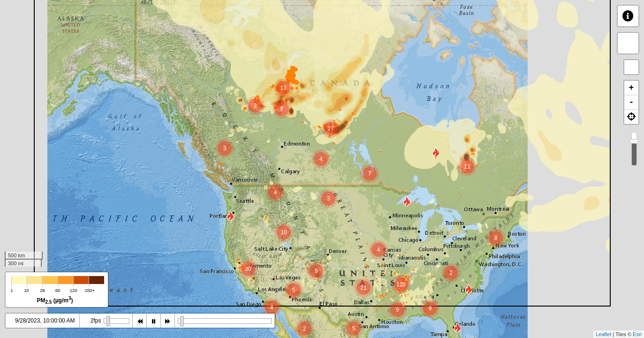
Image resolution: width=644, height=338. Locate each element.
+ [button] (632, 88)
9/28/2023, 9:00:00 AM (43, 321)
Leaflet (603, 334)
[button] (631, 117)
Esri (637, 334)
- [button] (632, 102)
